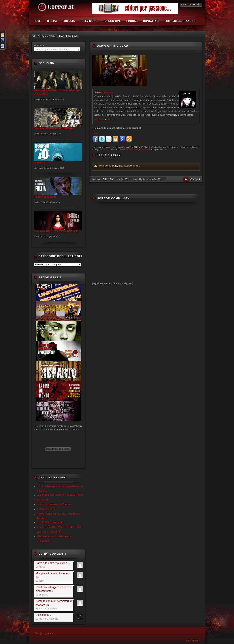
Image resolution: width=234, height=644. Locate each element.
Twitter (110, 120)
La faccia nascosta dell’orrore (54, 504)
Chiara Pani (107, 93)
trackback (146, 150)
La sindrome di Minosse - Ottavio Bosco (60, 495)
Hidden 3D (43, 500)
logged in (116, 166)
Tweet (95, 134)
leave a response (131, 150)
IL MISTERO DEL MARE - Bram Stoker (60, 527)
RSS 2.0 (107, 150)
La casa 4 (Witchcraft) (49, 532)
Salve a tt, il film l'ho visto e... (52, 563)
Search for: (39, 46)
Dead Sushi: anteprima (50, 522)
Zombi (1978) (49, 36)
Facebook (99, 120)
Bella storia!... (44, 615)
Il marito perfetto (46, 509)
